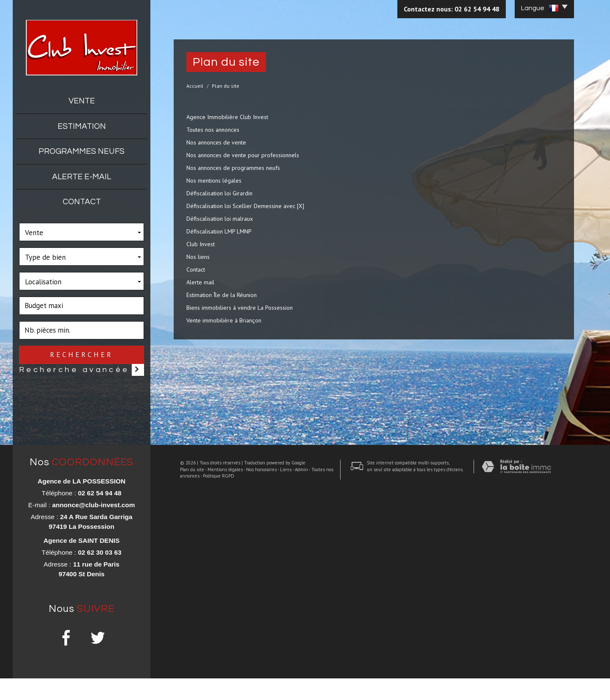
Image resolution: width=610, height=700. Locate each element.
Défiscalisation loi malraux (220, 219)
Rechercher (81, 355)
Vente (82, 101)
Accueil (195, 86)
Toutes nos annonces (213, 130)
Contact (82, 202)
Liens (279, 683)
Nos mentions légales (214, 181)
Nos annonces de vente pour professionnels (243, 155)
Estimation (82, 126)
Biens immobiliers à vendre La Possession (240, 308)
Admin (295, 683)
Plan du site (186, 683)
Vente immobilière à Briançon (224, 320)
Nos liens (198, 257)
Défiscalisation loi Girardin (219, 193)
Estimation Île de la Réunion (222, 295)
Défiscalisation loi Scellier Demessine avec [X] (245, 206)
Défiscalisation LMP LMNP (219, 231)
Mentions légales (219, 683)
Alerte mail (200, 282)
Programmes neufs (82, 151)
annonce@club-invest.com (93, 526)
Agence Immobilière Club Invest (227, 117)
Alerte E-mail (82, 177)
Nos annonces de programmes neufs (233, 168)
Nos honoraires (255, 683)
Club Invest (201, 244)
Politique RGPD (212, 690)
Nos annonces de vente (216, 142)
